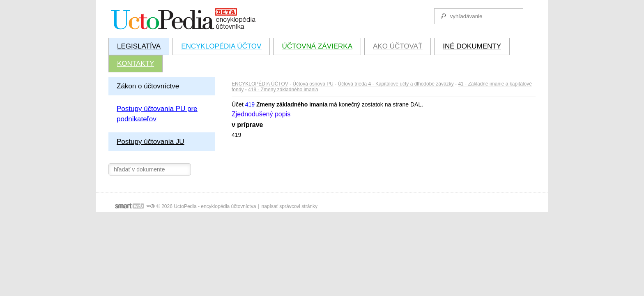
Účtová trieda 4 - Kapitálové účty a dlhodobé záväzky (396, 84)
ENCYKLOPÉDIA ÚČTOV (260, 84)
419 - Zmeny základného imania (283, 90)
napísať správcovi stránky (289, 206)
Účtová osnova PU (313, 84)
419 (250, 104)
